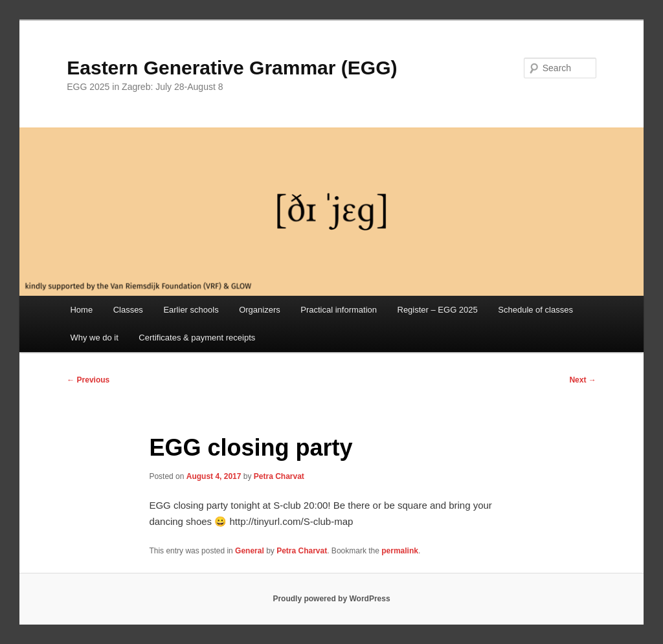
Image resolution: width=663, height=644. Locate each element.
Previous (88, 380)
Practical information (339, 310)
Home (81, 310)
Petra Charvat (279, 476)
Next (582, 380)
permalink (400, 551)
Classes (128, 310)
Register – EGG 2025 (438, 310)
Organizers (260, 310)
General (250, 551)
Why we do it (94, 338)
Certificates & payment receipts (197, 338)
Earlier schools (191, 310)
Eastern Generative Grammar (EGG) (232, 68)
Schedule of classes (535, 310)
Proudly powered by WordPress (331, 599)
